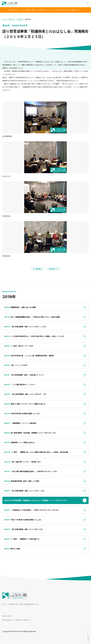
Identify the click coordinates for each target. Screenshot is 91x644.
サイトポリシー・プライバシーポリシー (17, 620)
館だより (12, 19)
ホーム (5, 19)
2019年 (20, 19)
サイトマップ (7, 616)
